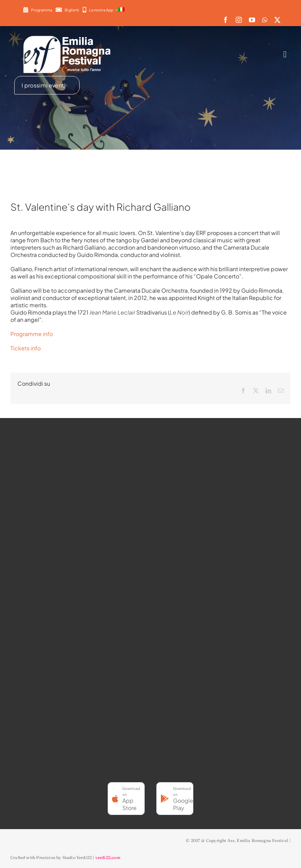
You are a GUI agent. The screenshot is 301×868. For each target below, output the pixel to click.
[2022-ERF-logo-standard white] (67, 36)
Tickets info (26, 348)
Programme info (32, 334)
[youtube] (252, 20)
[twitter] (277, 20)
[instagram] (239, 20)
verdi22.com (108, 857)
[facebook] (226, 20)
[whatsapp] (265, 20)
